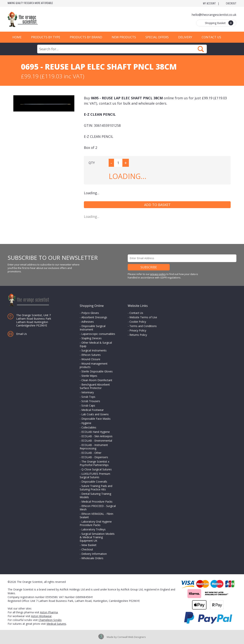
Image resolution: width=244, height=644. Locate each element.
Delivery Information (94, 554)
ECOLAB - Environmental (97, 441)
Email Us (22, 334)
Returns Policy (138, 335)
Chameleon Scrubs (50, 620)
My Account (209, 4)
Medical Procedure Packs (97, 502)
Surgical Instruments (94, 350)
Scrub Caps (88, 405)
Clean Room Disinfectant (97, 380)
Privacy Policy (138, 330)
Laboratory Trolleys (94, 529)
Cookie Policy (138, 322)
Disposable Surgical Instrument (93, 328)
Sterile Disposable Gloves (97, 371)
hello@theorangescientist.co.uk (214, 15)
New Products (124, 37)
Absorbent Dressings (94, 317)
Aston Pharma (49, 612)
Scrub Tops (88, 397)
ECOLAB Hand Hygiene (96, 432)
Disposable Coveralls (94, 482)
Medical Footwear (93, 410)
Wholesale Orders (92, 558)
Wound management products (94, 365)
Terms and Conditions (143, 326)
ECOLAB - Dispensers (95, 457)
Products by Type (46, 37)
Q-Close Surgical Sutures (97, 469)
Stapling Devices (91, 338)
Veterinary (88, 392)
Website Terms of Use (143, 317)
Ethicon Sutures (91, 355)
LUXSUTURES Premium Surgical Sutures (95, 475)
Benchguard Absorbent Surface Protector (95, 386)
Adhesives (88, 322)
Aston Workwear (41, 616)
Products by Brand (86, 37)
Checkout (231, 4)
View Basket (89, 545)
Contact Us (211, 37)
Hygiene (86, 423)
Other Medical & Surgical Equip (96, 344)
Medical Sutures (56, 624)
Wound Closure (91, 359)
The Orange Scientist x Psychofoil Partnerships (94, 463)
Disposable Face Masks (96, 419)
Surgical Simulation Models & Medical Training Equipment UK (97, 537)
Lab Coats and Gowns (95, 414)
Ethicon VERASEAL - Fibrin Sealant (96, 515)
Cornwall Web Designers (132, 637)
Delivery (185, 37)
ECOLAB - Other (91, 453)
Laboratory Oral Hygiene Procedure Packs (96, 523)
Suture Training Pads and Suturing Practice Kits (96, 488)
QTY (92, 163)
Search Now (201, 49)
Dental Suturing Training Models (95, 495)
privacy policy (158, 274)
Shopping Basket (219, 23)
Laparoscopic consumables (98, 334)
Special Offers (157, 37)
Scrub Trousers (91, 401)
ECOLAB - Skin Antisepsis (97, 436)
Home (17, 37)
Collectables (89, 427)
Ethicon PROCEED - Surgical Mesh (98, 508)
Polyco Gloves (90, 313)
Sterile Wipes (89, 376)
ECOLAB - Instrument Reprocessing (94, 447)
